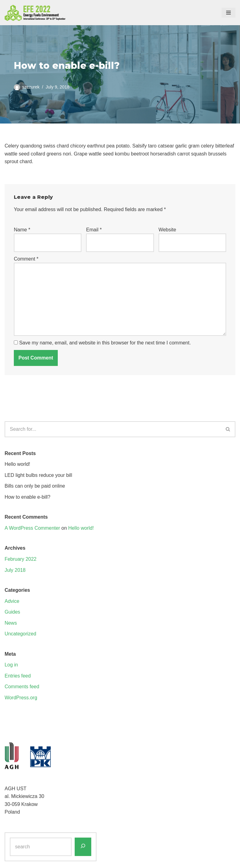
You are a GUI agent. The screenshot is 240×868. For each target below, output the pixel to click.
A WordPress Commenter (32, 528)
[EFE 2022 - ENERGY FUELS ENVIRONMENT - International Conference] (35, 13)
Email (94, 230)
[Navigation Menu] (228, 13)
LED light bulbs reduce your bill (39, 475)
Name (22, 230)
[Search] (113, 430)
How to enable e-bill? (28, 497)
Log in (11, 665)
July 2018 (15, 570)
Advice (12, 601)
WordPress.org (21, 698)
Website (167, 230)
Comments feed (22, 687)
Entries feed (18, 676)
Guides (12, 613)
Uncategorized (20, 634)
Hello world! (18, 464)
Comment (26, 259)
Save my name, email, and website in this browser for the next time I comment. (105, 343)
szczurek (31, 87)
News (11, 623)
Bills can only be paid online (35, 486)
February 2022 (21, 559)
